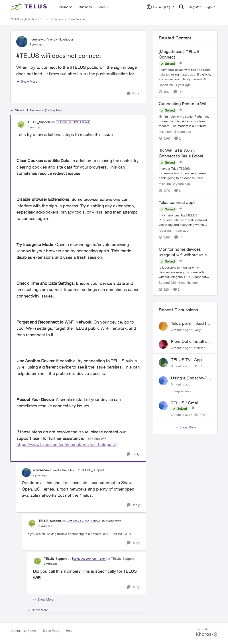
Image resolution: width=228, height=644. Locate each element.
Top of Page (51, 631)
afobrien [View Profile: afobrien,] (199, 348)
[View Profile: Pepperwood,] (163, 381)
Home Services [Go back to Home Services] (77, 19)
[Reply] (133, 93)
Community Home (23, 631)
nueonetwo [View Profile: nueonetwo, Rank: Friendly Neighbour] (38, 39)
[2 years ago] (182, 131)
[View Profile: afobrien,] (163, 344)
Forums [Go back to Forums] (58, 19)
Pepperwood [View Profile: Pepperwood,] (183, 391)
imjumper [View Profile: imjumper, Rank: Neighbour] (165, 131)
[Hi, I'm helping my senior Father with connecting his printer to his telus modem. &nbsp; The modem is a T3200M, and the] (185, 121)
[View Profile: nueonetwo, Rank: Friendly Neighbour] (22, 42)
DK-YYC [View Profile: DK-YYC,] (199, 415)
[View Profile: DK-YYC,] (163, 406)
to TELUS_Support (91, 470)
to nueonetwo (112, 521)
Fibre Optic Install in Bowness (190, 342)
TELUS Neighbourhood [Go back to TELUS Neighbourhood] (24, 19)
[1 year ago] (182, 85)
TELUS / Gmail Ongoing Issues (186, 403)
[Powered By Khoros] (207, 633)
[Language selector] (160, 7)
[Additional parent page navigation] (46, 19)
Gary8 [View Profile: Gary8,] (198, 329)
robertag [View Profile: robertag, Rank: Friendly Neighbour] (165, 230)
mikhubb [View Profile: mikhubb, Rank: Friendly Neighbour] (165, 184)
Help (69, 631)
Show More (27, 81)
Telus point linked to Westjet (190, 324)
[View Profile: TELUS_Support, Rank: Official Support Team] (21, 124)
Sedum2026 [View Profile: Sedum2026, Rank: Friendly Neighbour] (167, 283)
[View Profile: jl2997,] (163, 363)
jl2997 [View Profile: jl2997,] (198, 366)
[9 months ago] (187, 283)
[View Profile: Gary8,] (163, 326)
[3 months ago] (181, 329)
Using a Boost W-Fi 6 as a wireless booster (191, 378)
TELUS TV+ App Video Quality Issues (190, 360)
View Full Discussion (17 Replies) (36, 110)
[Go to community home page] (30, 7)
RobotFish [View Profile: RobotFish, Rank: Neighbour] (166, 85)
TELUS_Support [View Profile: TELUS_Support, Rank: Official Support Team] (39, 122)
